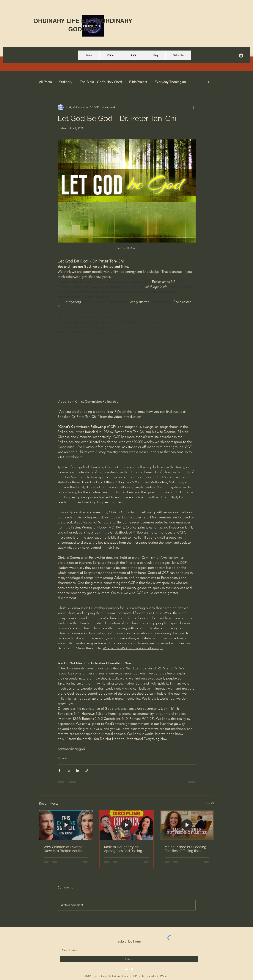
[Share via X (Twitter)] (69, 771)
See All (210, 803)
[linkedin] (127, 969)
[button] (209, 82)
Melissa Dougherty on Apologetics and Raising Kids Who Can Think (123, 849)
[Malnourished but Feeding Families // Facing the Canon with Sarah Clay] (187, 825)
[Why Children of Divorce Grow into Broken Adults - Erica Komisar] (66, 825)
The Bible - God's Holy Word (101, 82)
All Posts (45, 82)
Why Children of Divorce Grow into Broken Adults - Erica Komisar (64, 849)
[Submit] (129, 959)
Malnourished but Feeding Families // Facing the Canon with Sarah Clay (185, 849)
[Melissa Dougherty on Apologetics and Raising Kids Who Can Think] (126, 825)
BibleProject (138, 82)
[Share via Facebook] (59, 771)
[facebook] (121, 969)
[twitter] (132, 969)
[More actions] (193, 107)
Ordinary (66, 82)
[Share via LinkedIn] (78, 771)
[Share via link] (87, 771)
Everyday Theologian (170, 82)
